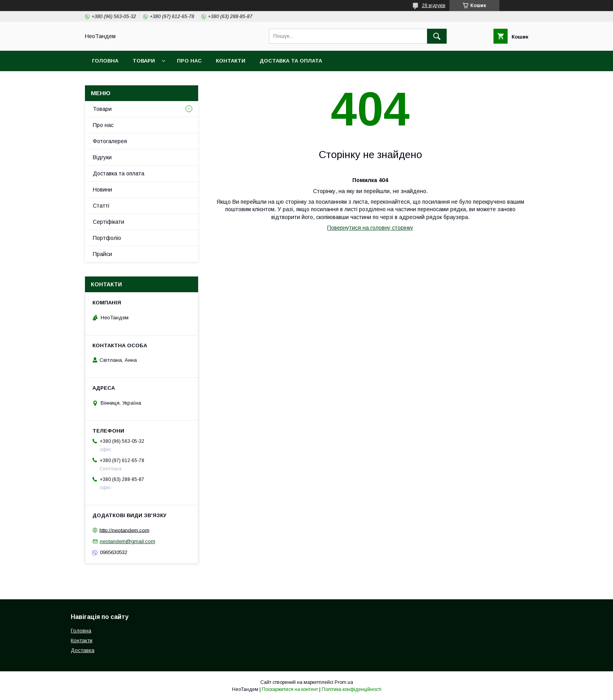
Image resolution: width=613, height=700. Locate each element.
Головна (105, 61)
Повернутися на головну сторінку (370, 228)
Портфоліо (107, 238)
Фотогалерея (110, 141)
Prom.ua (344, 682)
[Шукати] (437, 36)
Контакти (231, 61)
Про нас (189, 61)
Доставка (83, 650)
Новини (102, 190)
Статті (101, 206)
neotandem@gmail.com (128, 541)
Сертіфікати (109, 222)
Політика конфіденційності (352, 689)
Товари (144, 61)
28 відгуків (434, 6)
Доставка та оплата (291, 61)
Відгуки (102, 157)
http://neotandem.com (124, 530)
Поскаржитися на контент (290, 689)
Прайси (102, 254)
